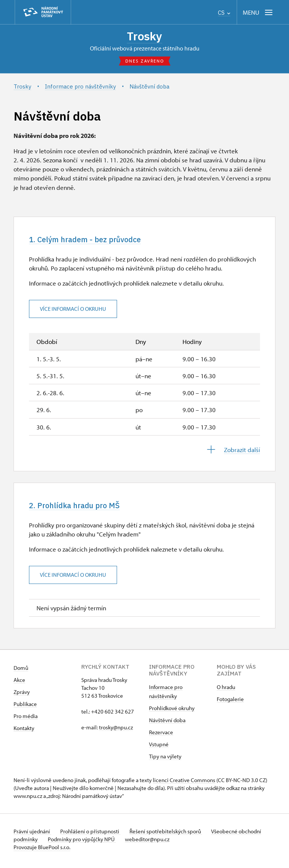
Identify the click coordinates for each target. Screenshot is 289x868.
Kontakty (24, 731)
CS (224, 13)
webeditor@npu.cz (177, 843)
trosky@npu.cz (116, 731)
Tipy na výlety (165, 760)
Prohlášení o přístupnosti (93, 835)
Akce (19, 683)
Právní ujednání (32, 835)
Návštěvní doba (167, 724)
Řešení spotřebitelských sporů (172, 835)
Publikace (25, 707)
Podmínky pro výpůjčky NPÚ (109, 843)
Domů (21, 671)
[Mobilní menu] (258, 12)
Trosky (144, 37)
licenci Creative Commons (184, 783)
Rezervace (161, 736)
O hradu (226, 690)
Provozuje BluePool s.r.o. (42, 850)
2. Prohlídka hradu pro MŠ (81, 508)
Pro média (26, 719)
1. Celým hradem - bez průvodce (93, 241)
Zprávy (22, 695)
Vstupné (159, 748)
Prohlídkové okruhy (172, 711)
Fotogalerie (230, 702)
